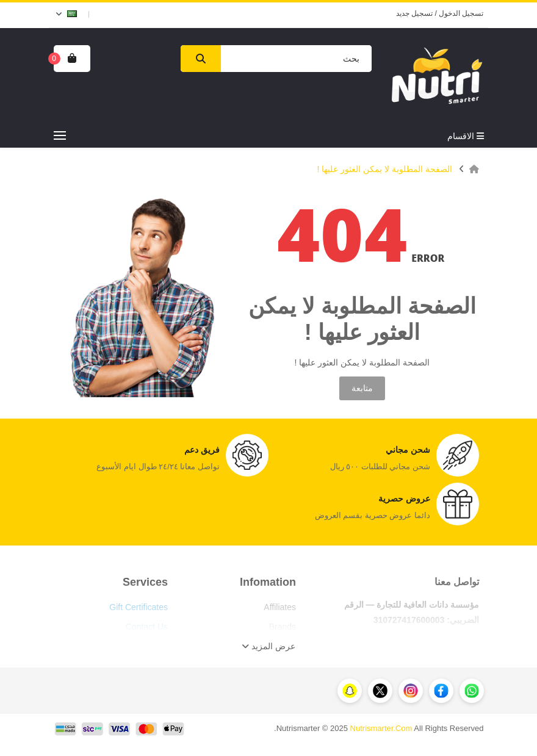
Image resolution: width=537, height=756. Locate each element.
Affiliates (280, 607)
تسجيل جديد (414, 13)
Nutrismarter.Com (381, 728)
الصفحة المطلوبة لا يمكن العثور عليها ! (384, 169)
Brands (283, 627)
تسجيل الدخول (461, 13)
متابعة (362, 388)
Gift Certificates (139, 607)
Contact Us (147, 627)
